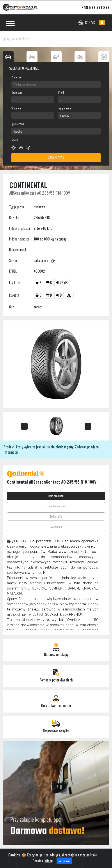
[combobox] (56, 84)
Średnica (16, 108)
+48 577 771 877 (95, 7)
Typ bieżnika (18, 124)
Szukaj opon (56, 158)
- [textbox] (14, 100)
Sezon (15, 139)
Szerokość (17, 92)
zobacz (38, 307)
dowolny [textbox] (65, 115)
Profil (61, 92)
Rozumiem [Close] (64, 861)
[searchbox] (56, 84)
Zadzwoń (81, 447)
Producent (17, 77)
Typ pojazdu (65, 108)
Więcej (49, 861)
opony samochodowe (16, 39)
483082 (39, 271)
